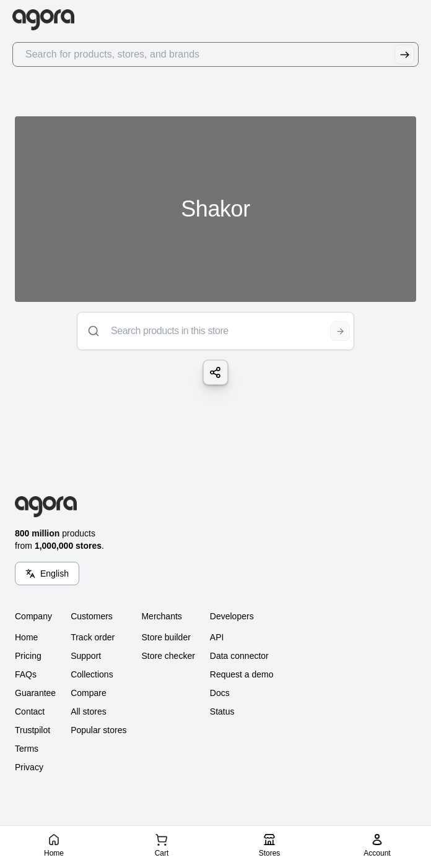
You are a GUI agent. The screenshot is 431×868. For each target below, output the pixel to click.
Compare (89, 693)
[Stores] (269, 844)
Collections (92, 674)
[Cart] (161, 844)
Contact (30, 711)
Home (26, 637)
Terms (27, 749)
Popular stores (98, 730)
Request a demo (242, 674)
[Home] (54, 844)
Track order (93, 637)
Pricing (28, 656)
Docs (220, 693)
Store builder (166, 637)
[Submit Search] (404, 54)
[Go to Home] (49, 20)
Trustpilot (33, 730)
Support (86, 656)
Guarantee (35, 693)
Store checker (168, 656)
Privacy (29, 767)
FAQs (26, 674)
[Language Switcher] (47, 574)
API (217, 637)
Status (222, 711)
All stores (89, 711)
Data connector (239, 656)
